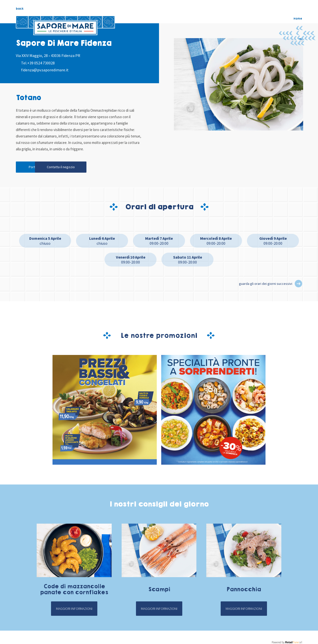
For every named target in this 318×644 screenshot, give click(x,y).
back (20, 9)
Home (298, 19)
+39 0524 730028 (41, 63)
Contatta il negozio (85, 168)
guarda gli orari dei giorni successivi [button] (266, 285)
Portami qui (38, 168)
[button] (298, 285)
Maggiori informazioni (74, 610)
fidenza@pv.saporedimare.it (45, 70)
